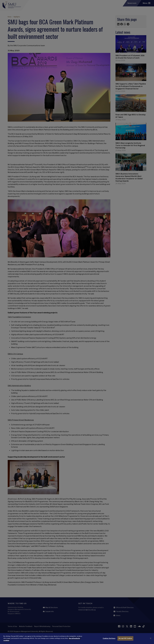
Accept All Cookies (125, 639)
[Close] (151, 639)
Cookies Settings (109, 639)
